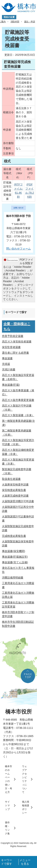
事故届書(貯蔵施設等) (15, 557)
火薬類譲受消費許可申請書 (18, 501)
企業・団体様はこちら (17, 326)
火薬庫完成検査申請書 (15, 496)
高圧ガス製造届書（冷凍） (18, 415)
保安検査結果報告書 (14, 490)
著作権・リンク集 (7, 828)
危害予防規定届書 (13, 336)
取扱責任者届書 (11, 479)
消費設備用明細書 (13, 578)
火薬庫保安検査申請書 (15, 485)
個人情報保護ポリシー (26, 807)
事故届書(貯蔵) (11, 385)
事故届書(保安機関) (14, 551)
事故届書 (7, 358)
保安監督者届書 (11, 347)
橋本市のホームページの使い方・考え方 (8, 779)
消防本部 (15, 22)
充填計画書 (9, 369)
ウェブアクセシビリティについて (24, 779)
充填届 (6, 364)
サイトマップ (7, 805)
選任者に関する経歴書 (15, 353)
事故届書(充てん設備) (15, 562)
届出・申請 (30, 22)
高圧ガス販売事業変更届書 (18, 400)
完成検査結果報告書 (14, 536)
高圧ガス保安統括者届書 (17, 342)
